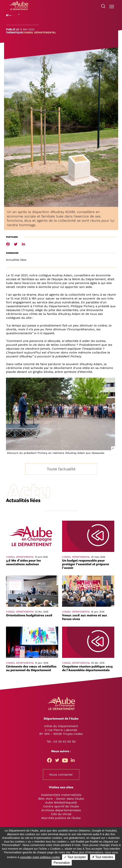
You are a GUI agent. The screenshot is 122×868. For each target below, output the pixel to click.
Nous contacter (61, 775)
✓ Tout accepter (75, 857)
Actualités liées (16, 260)
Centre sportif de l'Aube (61, 806)
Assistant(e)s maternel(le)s (61, 795)
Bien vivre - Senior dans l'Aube (61, 799)
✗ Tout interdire (103, 857)
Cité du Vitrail (61, 814)
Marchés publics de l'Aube (61, 818)
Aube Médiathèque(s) (61, 802)
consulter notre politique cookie (40, 857)
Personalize (62, 863)
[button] (61, 414)
